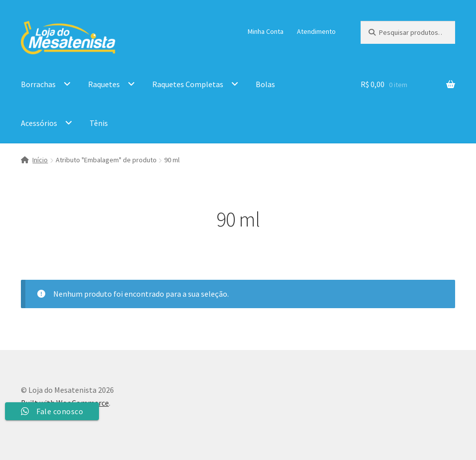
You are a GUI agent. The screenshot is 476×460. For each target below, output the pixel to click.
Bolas (265, 84)
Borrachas (38, 84)
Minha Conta (266, 31)
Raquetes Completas (188, 84)
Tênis (99, 123)
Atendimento (316, 31)
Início (40, 160)
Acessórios (39, 123)
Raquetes (104, 84)
